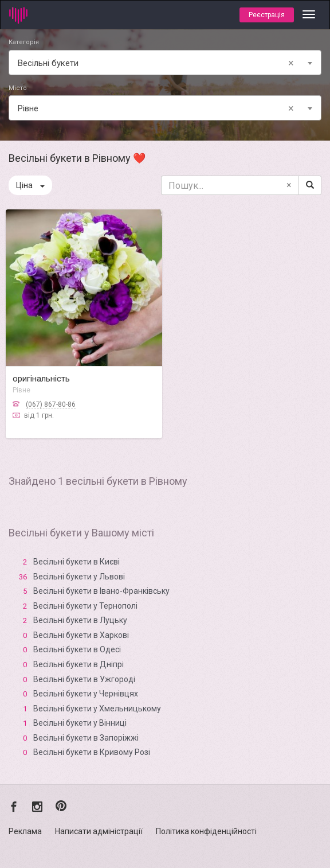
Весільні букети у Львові (79, 577)
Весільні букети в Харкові (81, 635)
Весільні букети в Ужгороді (84, 679)
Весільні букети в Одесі (77, 649)
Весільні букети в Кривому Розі (92, 752)
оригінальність (41, 379)
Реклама (25, 831)
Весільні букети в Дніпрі (78, 664)
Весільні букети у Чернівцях (86, 694)
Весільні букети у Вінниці (80, 723)
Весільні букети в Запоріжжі (86, 738)
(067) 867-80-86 (51, 404)
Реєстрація (267, 15)
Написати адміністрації (99, 831)
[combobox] (165, 63)
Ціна (30, 185)
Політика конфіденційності (206, 831)
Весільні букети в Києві (76, 562)
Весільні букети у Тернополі (85, 606)
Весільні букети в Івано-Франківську (101, 591)
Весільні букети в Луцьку (80, 620)
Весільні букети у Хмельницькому (97, 709)
